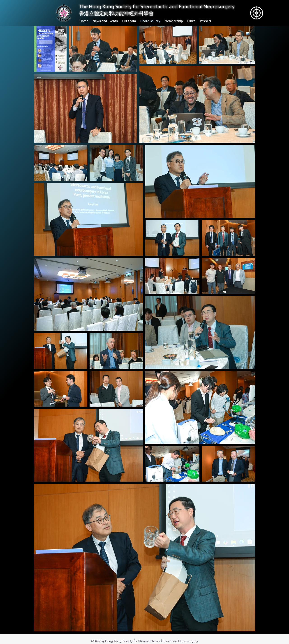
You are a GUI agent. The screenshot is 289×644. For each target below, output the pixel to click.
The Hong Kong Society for (110, 6)
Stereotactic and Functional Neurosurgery (187, 6)
